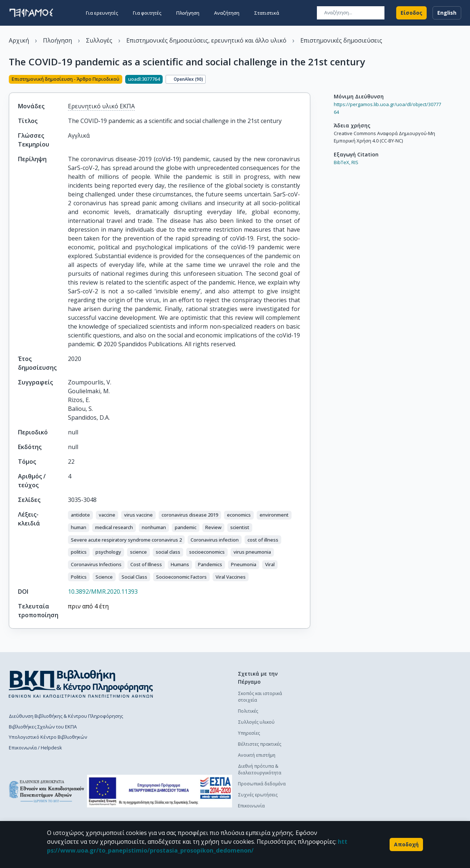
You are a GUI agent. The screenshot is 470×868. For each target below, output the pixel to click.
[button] (80, 515)
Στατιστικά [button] (267, 12)
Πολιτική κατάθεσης (334, 693)
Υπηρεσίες (249, 733)
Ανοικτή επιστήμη (257, 755)
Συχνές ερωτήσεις (258, 795)
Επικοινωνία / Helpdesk (35, 748)
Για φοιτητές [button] (147, 12)
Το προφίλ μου (329, 771)
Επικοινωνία (251, 806)
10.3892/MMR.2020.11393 (103, 592)
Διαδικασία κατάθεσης (337, 704)
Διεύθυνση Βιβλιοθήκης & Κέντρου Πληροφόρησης (66, 716)
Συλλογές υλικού (256, 722)
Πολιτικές (248, 711)
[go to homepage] (31, 12)
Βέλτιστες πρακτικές (260, 744)
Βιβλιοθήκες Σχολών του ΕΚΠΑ (43, 727)
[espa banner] (160, 791)
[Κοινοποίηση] (307, 80)
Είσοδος (411, 12)
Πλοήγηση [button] (188, 12)
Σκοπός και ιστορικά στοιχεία (260, 697)
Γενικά (319, 760)
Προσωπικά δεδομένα (262, 784)
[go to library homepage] (81, 684)
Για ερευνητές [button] (102, 12)
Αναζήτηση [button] (227, 12)
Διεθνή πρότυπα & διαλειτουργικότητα (260, 769)
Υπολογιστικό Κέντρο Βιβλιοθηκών (48, 737)
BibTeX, (342, 162)
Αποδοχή (406, 845)
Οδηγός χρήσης (329, 715)
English (447, 12)
